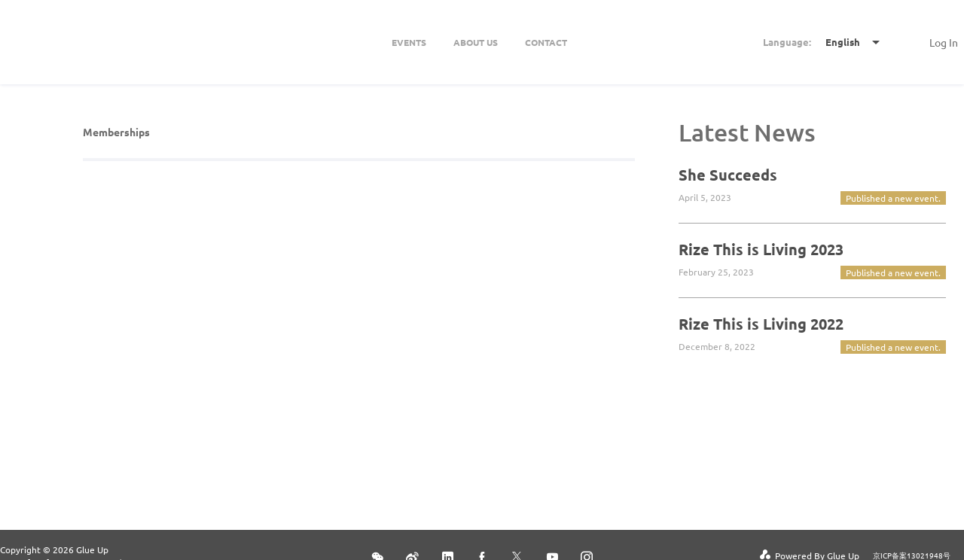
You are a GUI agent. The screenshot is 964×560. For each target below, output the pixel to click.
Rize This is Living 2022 (761, 324)
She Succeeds (728, 175)
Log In (944, 42)
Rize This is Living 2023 (761, 249)
